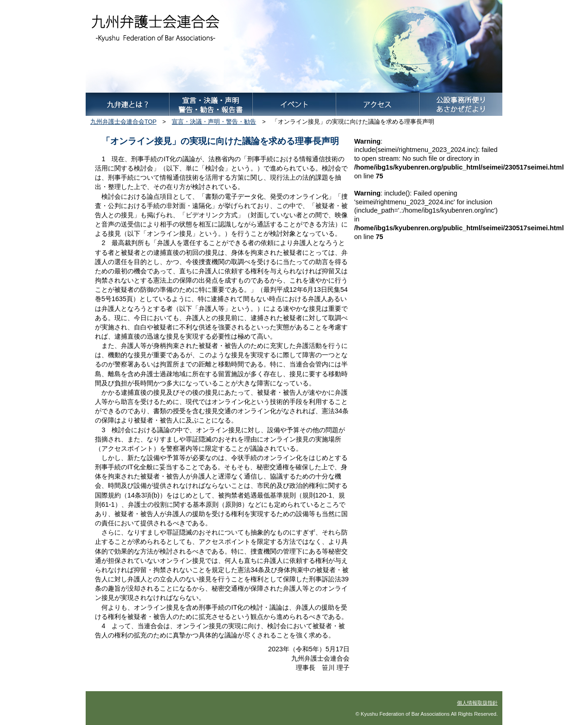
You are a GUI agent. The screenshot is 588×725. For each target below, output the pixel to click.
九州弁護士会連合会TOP (123, 122)
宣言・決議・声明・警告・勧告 (214, 122)
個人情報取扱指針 (477, 703)
